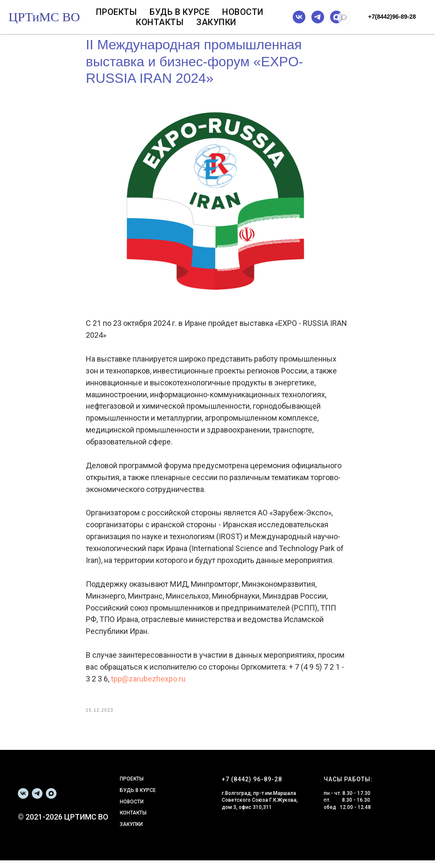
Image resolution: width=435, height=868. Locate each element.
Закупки (216, 22)
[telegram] (318, 17)
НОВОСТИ (132, 809)
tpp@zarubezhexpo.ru (148, 683)
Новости (243, 12)
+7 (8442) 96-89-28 (252, 787)
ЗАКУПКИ (131, 832)
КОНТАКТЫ (133, 820)
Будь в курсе (179, 12)
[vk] (299, 17)
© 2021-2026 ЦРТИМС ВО (63, 824)
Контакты (160, 22)
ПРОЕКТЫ (132, 786)
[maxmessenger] (336, 17)
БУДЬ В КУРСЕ (138, 797)
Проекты (117, 12)
